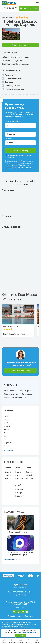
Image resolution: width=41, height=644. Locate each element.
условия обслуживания (10, 626)
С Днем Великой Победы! (17, 532)
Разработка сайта (15, 616)
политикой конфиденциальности (25, 632)
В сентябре (30, 472)
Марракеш (7, 426)
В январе (19, 493)
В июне (18, 472)
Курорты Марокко (25, 391)
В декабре (19, 489)
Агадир (6, 416)
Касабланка (8, 423)
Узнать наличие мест (21, 45)
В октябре (30, 475)
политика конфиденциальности (23, 624)
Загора (6, 420)
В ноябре (29, 479)
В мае (7, 479)
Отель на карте (21, 184)
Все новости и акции (12, 560)
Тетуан (6, 446)
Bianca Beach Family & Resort (15, 334)
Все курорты (8, 450)
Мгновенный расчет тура (21, 371)
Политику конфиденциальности (18, 163)
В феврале (19, 496)
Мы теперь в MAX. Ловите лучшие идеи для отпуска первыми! (20, 554)
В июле (18, 475)
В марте (8, 472)
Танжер (7, 439)
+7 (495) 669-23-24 (9, 8)
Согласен (20, 635)
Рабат (6, 433)
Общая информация (11, 394)
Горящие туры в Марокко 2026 (15, 397)
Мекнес (6, 429)
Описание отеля (15, 181)
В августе (19, 479)
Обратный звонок (20, 588)
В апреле (8, 475)
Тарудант (7, 443)
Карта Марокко (27, 394)
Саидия (6, 436)
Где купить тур (20, 595)
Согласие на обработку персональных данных (18, 166)
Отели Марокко (10, 391)
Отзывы (31, 181)
